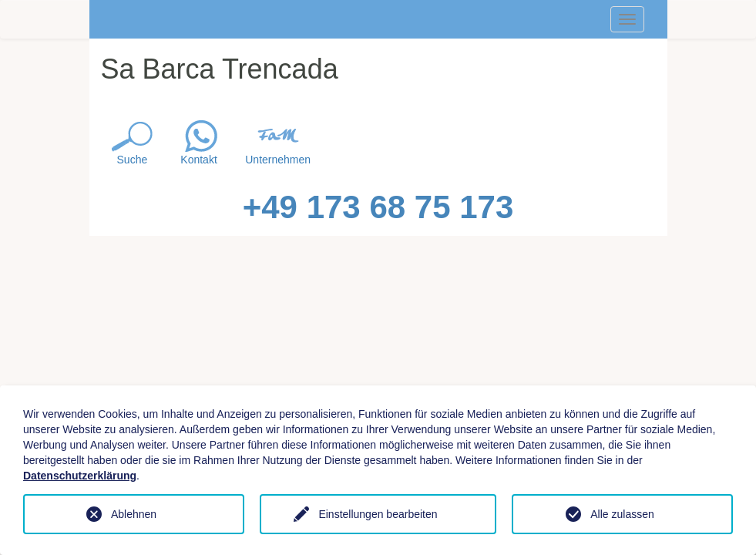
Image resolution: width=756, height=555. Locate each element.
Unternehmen (278, 160)
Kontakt (198, 160)
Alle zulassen (622, 514)
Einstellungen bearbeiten (378, 514)
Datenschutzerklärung (80, 476)
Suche (133, 160)
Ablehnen (134, 514)
